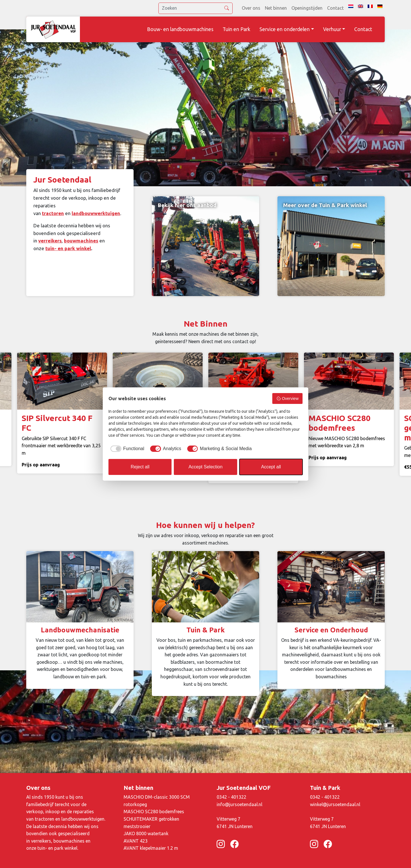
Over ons (251, 8)
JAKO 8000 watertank (146, 833)
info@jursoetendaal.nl (239, 804)
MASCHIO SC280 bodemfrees (154, 812)
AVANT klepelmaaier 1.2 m (151, 848)
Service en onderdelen (285, 29)
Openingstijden (307, 8)
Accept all (271, 467)
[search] (196, 8)
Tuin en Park (236, 29)
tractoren (53, 213)
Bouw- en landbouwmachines (180, 29)
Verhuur (332, 29)
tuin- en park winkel (68, 248)
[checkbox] (126, 449)
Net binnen (276, 8)
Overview (287, 398)
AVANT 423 (136, 841)
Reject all (140, 467)
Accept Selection (205, 467)
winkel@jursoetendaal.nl (335, 804)
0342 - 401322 (231, 797)
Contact (335, 8)
